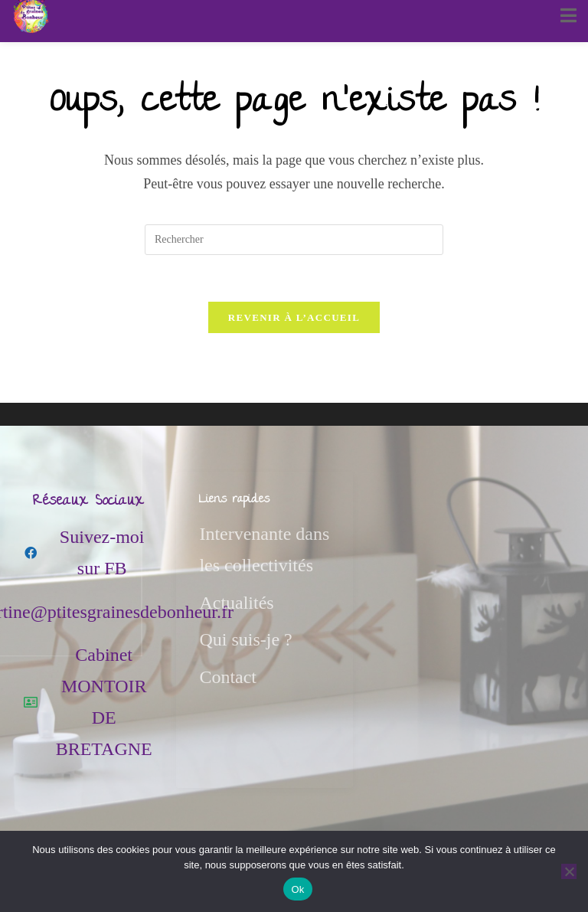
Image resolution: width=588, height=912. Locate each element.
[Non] (569, 871)
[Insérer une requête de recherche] (294, 240)
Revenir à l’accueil (294, 317)
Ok (297, 889)
